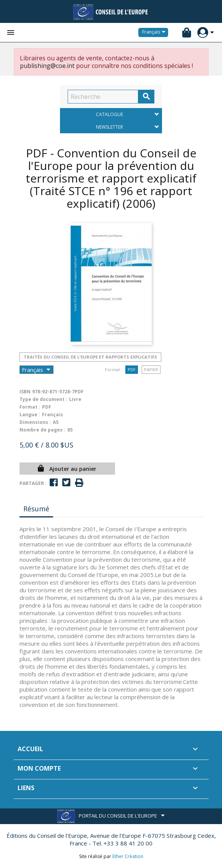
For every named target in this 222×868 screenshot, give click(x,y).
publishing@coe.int (47, 66)
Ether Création (128, 856)
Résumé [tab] (36, 509)
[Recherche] (103, 97)
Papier (151, 369)
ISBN (25, 392)
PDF (132, 369)
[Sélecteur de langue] (155, 32)
